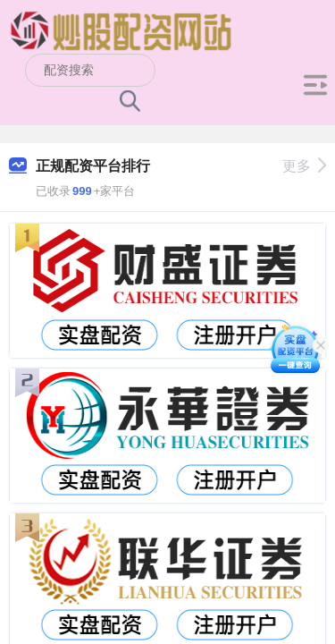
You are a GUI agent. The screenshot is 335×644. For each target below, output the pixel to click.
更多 (304, 166)
